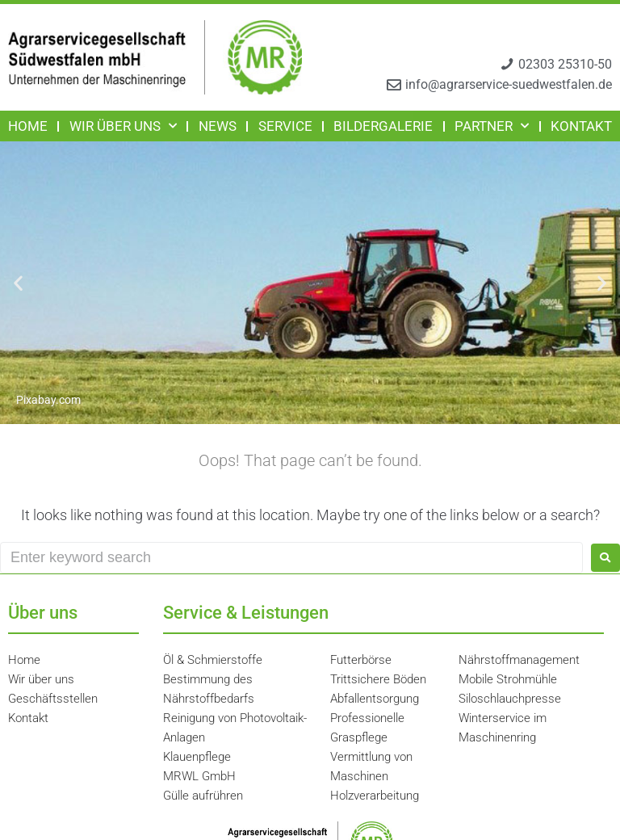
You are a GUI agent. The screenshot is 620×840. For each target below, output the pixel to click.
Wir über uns (123, 126)
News (218, 126)
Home (28, 126)
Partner (492, 126)
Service (285, 126)
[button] (18, 283)
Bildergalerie (383, 126)
